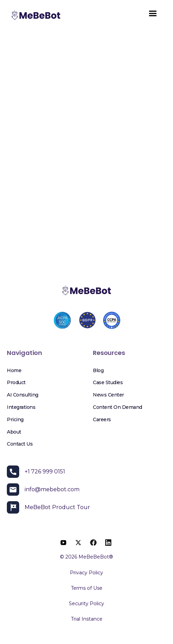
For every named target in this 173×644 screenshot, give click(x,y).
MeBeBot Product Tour (57, 507)
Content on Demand (118, 407)
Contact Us (20, 444)
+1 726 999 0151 (45, 471)
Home (14, 370)
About (14, 432)
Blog (98, 370)
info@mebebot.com (52, 489)
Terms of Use (87, 588)
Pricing (15, 419)
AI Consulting (23, 395)
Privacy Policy (86, 573)
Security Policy (86, 603)
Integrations (21, 407)
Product (16, 382)
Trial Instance (87, 619)
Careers (102, 419)
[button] (153, 16)
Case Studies (108, 382)
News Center (108, 395)
